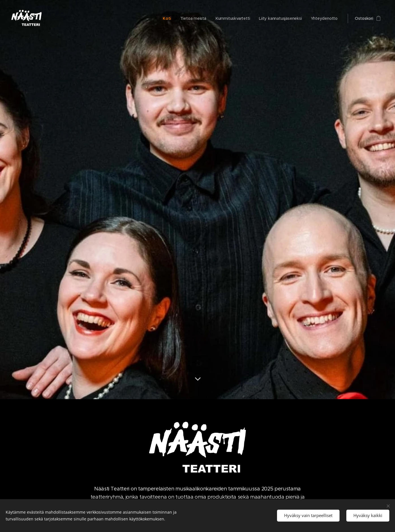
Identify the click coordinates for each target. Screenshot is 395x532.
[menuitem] (166, 18)
